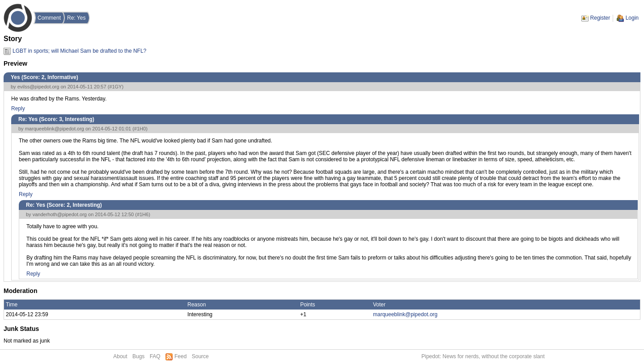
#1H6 (143, 214)
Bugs (138, 356)
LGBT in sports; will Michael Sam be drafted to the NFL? (79, 51)
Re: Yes (76, 18)
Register (600, 18)
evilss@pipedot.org (38, 87)
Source (200, 356)
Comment (49, 18)
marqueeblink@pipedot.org (55, 129)
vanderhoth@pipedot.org (60, 214)
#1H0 (140, 129)
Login (632, 18)
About (120, 356)
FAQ (155, 356)
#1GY (115, 87)
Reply (18, 109)
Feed (180, 356)
